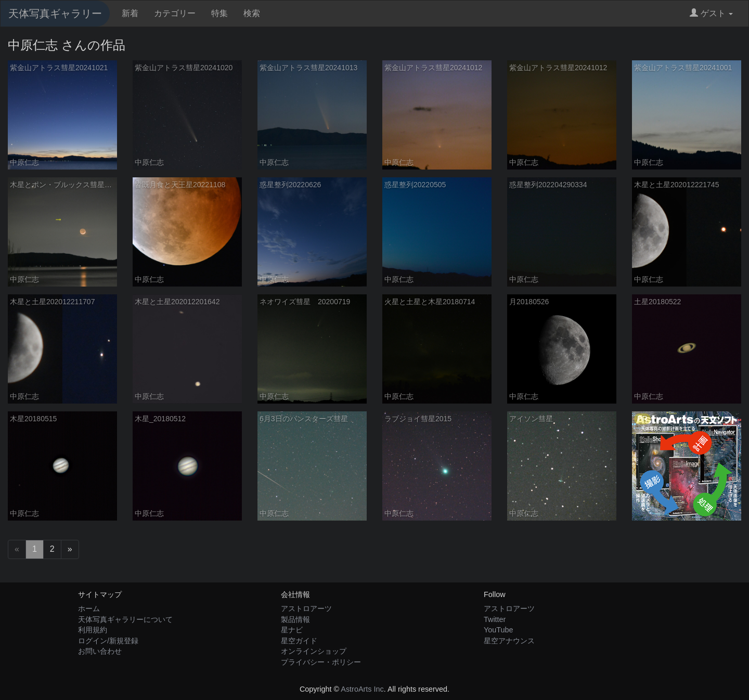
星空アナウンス (509, 641)
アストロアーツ (306, 608)
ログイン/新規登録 (108, 641)
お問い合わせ (100, 651)
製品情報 (295, 619)
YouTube (499, 630)
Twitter (495, 619)
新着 (130, 13)
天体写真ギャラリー (55, 14)
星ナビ (292, 630)
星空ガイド (299, 641)
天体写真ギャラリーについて (125, 619)
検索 (252, 13)
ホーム (89, 608)
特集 (219, 13)
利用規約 (93, 630)
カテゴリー (175, 13)
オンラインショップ (314, 651)
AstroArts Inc (362, 689)
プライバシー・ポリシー (321, 662)
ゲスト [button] (711, 13)
